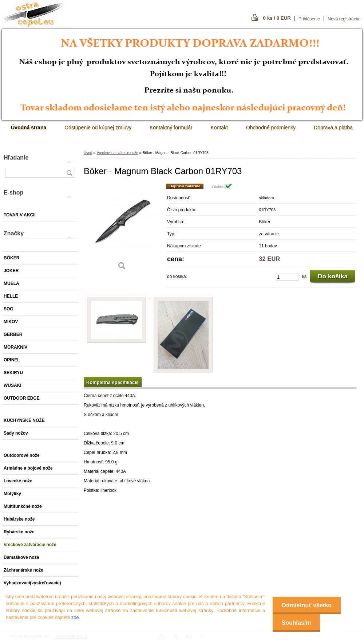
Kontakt (219, 128)
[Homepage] (29, 128)
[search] (69, 173)
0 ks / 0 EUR (277, 18)
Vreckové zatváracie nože (117, 153)
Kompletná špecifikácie (112, 382)
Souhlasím (296, 623)
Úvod (88, 153)
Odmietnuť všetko (307, 605)
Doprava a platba (333, 128)
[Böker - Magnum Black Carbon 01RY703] (122, 229)
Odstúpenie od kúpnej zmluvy (98, 128)
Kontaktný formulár (171, 128)
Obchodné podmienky (271, 128)
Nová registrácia (343, 19)
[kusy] (287, 277)
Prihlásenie (309, 19)
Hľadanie (16, 158)
